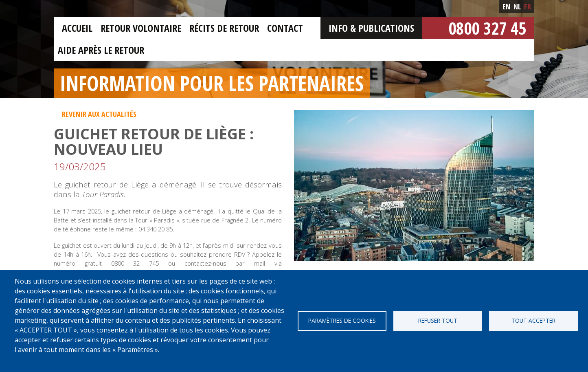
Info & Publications (371, 28)
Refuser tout (438, 320)
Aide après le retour (101, 50)
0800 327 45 (487, 28)
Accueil (77, 28)
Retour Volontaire (141, 28)
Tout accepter (533, 320)
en (506, 7)
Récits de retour (224, 28)
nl (517, 7)
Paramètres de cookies (342, 320)
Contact (285, 28)
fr (528, 7)
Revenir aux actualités (99, 114)
